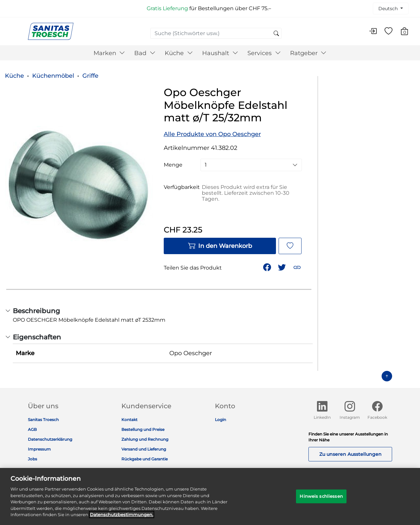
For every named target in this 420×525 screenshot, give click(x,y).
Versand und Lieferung (144, 449)
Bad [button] (145, 53)
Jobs (32, 459)
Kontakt (129, 420)
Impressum (39, 449)
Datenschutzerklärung (50, 439)
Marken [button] (109, 53)
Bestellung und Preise (143, 429)
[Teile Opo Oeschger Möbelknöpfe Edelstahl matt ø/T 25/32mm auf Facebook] (268, 267)
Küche (14, 76)
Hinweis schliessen (321, 500)
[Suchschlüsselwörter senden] (276, 34)
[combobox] (216, 33)
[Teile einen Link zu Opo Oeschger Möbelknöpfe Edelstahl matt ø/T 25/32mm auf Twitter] (283, 267)
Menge (173, 165)
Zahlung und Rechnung (145, 439)
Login (220, 420)
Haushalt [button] (220, 53)
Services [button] (264, 53)
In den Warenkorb (220, 246)
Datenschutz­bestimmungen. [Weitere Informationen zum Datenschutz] (122, 519)
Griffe (90, 76)
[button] (298, 267)
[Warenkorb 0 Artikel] (408, 32)
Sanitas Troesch (43, 420)
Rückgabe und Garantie (145, 459)
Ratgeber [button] (308, 53)
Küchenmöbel (53, 76)
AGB (32, 429)
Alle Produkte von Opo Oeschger (212, 134)
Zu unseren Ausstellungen (350, 454)
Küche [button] (179, 53)
